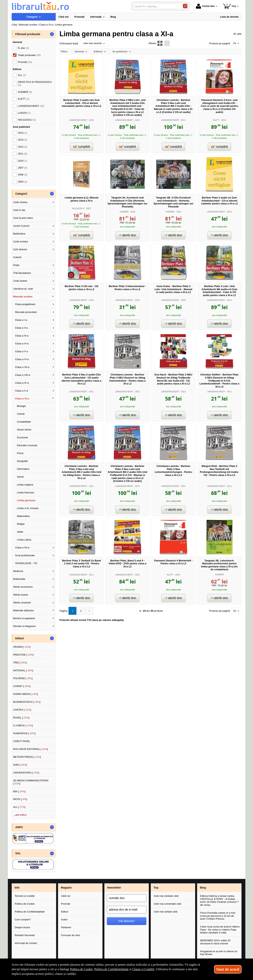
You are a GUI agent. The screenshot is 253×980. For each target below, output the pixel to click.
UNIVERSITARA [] (26, 773)
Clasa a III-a (22, 336)
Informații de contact (26, 943)
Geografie (22, 461)
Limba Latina (24, 540)
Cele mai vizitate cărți (166, 912)
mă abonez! (126, 921)
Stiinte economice (23, 587)
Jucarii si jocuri (21, 226)
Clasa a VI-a (22, 359)
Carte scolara (20, 242)
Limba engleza (25, 485)
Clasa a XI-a (22, 399)
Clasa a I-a (21, 320)
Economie (22, 437)
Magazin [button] (66, 888)
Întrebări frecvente (25, 935)
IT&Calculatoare (22, 273)
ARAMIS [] (22, 647)
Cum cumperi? (23, 920)
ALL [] (19, 807)
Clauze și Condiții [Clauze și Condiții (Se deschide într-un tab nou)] (143, 969)
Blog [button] (203, 888)
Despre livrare (23, 927)
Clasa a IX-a (22, 383)
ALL (22, 75)
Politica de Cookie (25, 904)
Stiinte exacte (20, 595)
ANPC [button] (19, 827)
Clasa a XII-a (22, 548)
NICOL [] (20, 799)
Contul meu (205, 6)
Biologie (21, 406)
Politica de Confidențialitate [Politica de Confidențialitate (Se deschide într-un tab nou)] (111, 969)
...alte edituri (20, 815)
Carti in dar (19, 210)
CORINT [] (22, 686)
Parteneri (66, 927)
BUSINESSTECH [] (27, 702)
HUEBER (124, 212)
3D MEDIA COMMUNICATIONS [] (31, 782)
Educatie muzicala (27, 445)
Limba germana (26, 500)
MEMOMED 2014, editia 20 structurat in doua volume (215, 942)
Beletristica (19, 234)
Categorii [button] (21, 194)
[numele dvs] (127, 898)
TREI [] (20, 663)
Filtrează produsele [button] (28, 34)
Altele (20, 532)
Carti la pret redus (23, 218)
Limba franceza (25, 492)
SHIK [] (20, 765)
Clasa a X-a (21, 391)
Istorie (20, 477)
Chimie (21, 414)
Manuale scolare (23, 297)
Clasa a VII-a (22, 367)
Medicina (18, 571)
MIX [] (19, 791)
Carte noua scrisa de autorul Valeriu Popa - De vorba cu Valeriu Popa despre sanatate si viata (220, 930)
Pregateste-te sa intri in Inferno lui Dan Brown (219, 953)
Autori (64, 920)
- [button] (52, 34)
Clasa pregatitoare (25, 304)
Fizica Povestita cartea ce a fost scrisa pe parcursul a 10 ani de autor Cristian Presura (218, 916)
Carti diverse (20, 249)
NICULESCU (78, 208)
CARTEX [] (22, 710)
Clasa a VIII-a (23, 375)
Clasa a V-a (21, 351)
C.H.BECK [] (23, 725)
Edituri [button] (20, 638)
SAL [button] (18, 853)
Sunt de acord (228, 969)
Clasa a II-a (21, 328)
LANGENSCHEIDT (78, 120)
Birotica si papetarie (24, 618)
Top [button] (156, 888)
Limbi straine (20, 281)
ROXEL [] (21, 718)
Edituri (65, 912)
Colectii (17, 257)
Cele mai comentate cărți (168, 904)
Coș (230, 6)
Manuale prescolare (26, 312)
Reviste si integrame (24, 626)
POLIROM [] (23, 678)
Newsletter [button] (114, 888)
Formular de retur (71, 935)
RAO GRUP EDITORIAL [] (30, 749)
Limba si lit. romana (28, 508)
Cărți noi (66, 896)
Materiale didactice (23, 610)
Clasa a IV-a (22, 344)
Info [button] (17, 888)
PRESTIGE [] (23, 655)
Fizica (20, 453)
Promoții (66, 904)
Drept (16, 265)
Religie (21, 524)
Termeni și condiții (25, 896)
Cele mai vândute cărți (166, 896)
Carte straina (20, 202)
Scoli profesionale (25, 555)
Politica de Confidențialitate (30, 912)
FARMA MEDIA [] (25, 694)
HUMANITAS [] (24, 733)
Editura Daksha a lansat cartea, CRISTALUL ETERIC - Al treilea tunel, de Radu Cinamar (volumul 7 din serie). (219, 900)
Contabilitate (24, 422)
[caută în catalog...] (156, 6)
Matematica (23, 516)
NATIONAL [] (23, 670)
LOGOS (24, 113)
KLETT (216, 120)
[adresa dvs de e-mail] (127, 910)
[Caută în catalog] (185, 6)
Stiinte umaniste (22, 603)
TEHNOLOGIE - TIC (26, 563)
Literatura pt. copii (23, 289)
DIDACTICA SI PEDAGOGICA (35, 84)
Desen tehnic (24, 430)
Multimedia (19, 579)
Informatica (23, 469)
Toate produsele (29, 55)
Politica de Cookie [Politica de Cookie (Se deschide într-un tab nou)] (81, 969)
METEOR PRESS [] (27, 757)
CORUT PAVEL (22, 741)
